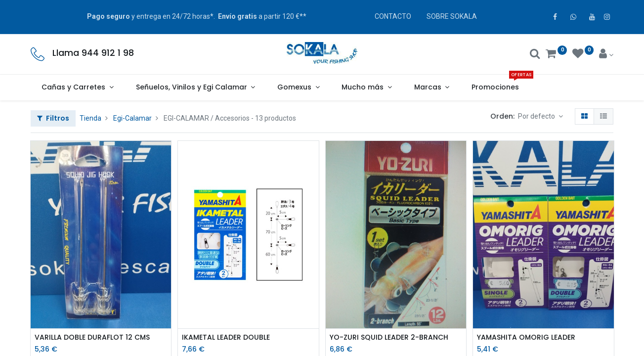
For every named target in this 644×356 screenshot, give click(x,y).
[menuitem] (495, 88)
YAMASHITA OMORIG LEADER (526, 337)
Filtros (53, 118)
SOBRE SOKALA (452, 16)
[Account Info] (606, 55)
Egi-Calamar (132, 118)
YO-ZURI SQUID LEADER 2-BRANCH (389, 337)
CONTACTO (393, 16)
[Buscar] (535, 55)
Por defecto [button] (537, 116)
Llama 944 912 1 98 (93, 53)
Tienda (90, 118)
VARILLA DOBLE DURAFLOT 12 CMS (92, 337)
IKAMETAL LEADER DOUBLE (226, 337)
